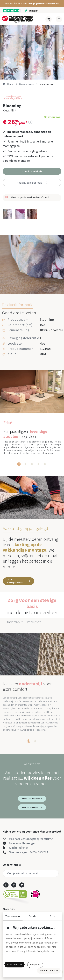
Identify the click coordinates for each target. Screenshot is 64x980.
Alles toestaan (15, 964)
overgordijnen (27, 84)
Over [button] (52, 916)
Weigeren (35, 965)
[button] (32, 4)
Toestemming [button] (13, 916)
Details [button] (33, 916)
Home (8, 84)
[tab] (25, 74)
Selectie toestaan (49, 970)
